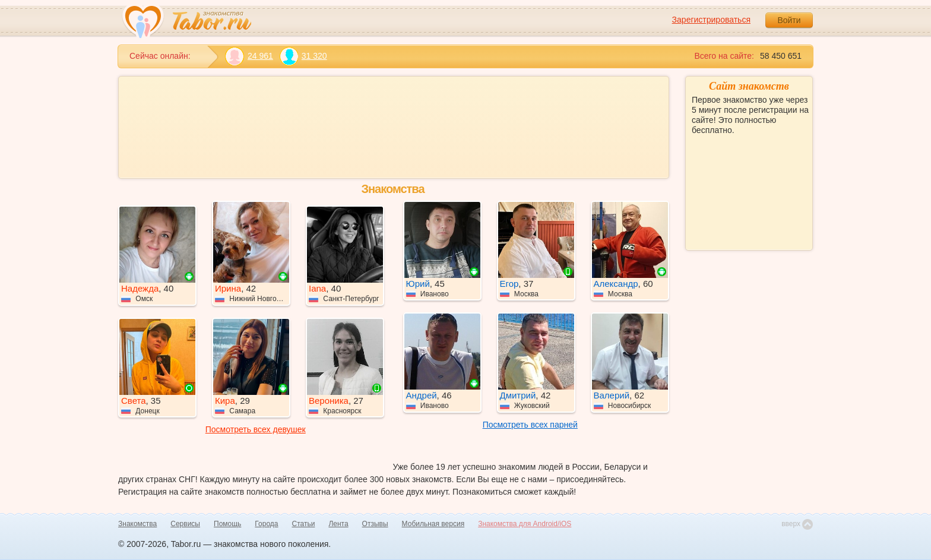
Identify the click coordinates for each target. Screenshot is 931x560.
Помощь (227, 524)
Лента (338, 524)
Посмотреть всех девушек (256, 429)
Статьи (304, 524)
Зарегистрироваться (711, 20)
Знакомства (137, 524)
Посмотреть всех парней (530, 425)
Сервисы (185, 524)
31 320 (303, 56)
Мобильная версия (433, 524)
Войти (789, 20)
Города (266, 524)
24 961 (249, 56)
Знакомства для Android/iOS (525, 524)
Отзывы (375, 524)
